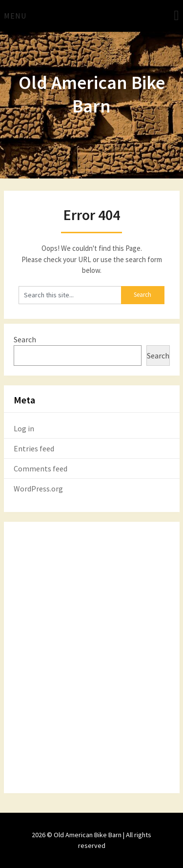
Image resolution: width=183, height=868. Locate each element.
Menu (15, 16)
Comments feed (41, 468)
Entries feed (34, 448)
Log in (24, 428)
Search (25, 339)
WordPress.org (38, 489)
